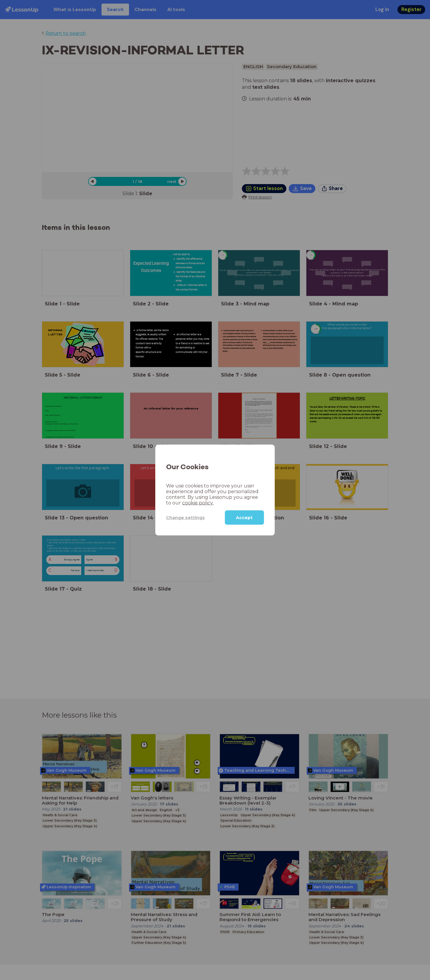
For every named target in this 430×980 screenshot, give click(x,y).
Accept (244, 518)
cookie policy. (198, 503)
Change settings (185, 517)
